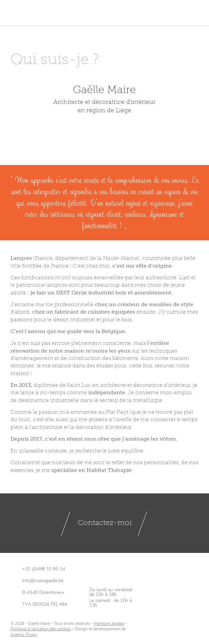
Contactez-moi (105, 523)
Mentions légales (109, 624)
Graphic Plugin (24, 635)
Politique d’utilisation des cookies (41, 630)
